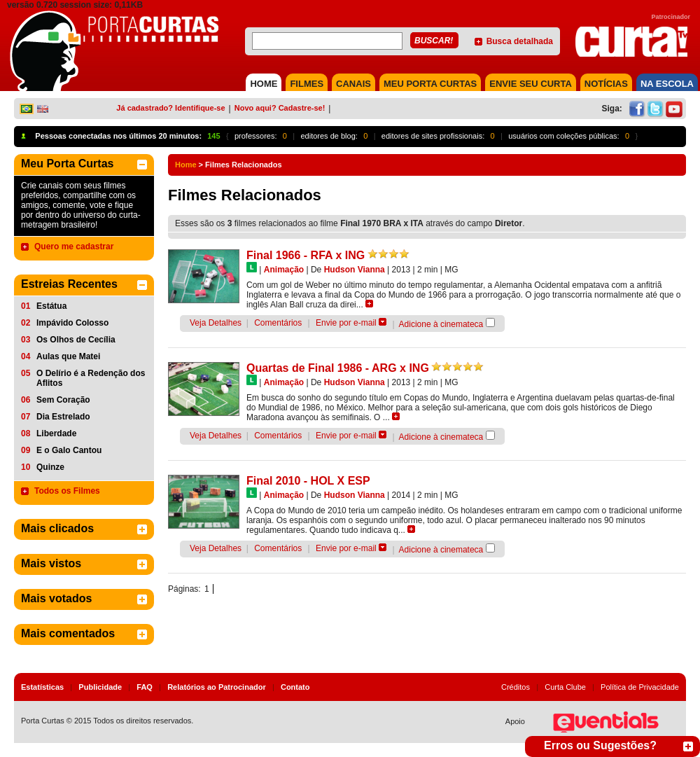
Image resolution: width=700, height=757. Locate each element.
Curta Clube (565, 687)
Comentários (278, 323)
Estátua (51, 306)
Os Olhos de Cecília (76, 340)
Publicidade (100, 687)
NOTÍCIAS (606, 84)
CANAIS (353, 84)
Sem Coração (63, 400)
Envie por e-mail (346, 323)
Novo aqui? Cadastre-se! (280, 108)
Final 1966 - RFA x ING (306, 255)
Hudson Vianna (355, 270)
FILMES (307, 84)
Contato (295, 687)
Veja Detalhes (216, 323)
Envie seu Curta (531, 84)
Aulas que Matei (68, 356)
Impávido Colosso (72, 323)
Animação (284, 270)
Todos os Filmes (67, 491)
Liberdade (56, 433)
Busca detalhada (520, 41)
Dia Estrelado (63, 417)
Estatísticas (42, 687)
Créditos (516, 687)
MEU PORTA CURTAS (430, 84)
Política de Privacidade (640, 687)
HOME (264, 84)
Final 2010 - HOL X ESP (308, 481)
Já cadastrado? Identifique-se (170, 108)
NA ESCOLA (667, 84)
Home (186, 165)
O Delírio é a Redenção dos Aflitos (91, 378)
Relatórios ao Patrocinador (217, 687)
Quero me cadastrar (74, 246)
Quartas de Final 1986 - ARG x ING (338, 368)
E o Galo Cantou (69, 450)
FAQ (145, 687)
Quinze (50, 467)
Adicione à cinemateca (441, 324)
